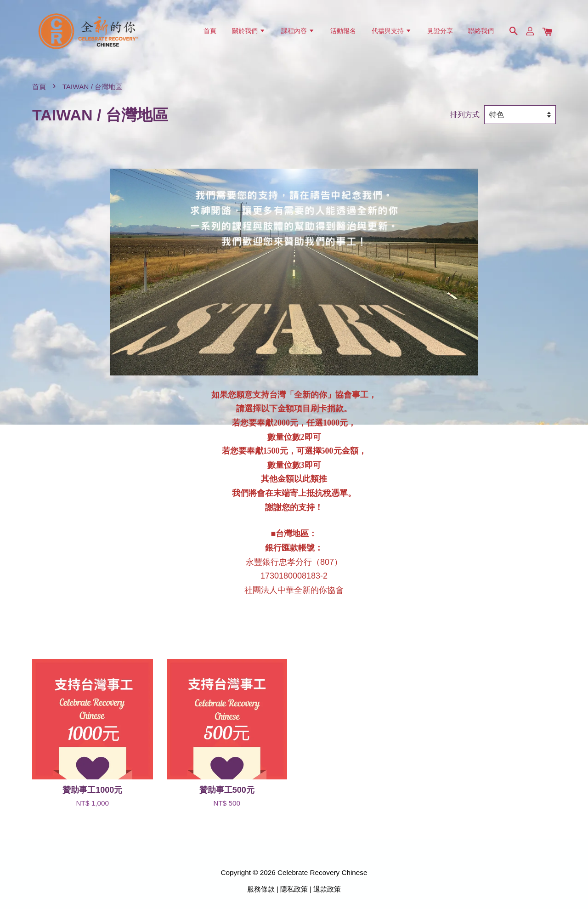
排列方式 (465, 114)
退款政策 (327, 889)
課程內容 (298, 31)
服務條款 (261, 889)
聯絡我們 (481, 31)
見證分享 (440, 31)
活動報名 (343, 31)
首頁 (210, 31)
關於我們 (249, 31)
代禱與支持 (392, 31)
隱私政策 (294, 889)
